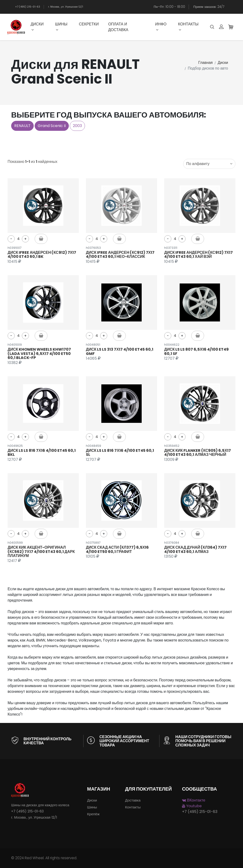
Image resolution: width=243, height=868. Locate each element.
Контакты (188, 26)
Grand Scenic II (52, 126)
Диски (37, 26)
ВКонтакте (194, 800)
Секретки (89, 24)
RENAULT (22, 126)
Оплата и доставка (118, 27)
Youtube (192, 806)
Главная (205, 63)
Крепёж (93, 814)
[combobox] (209, 164)
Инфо (161, 26)
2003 (77, 126)
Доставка (133, 800)
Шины (61, 26)
